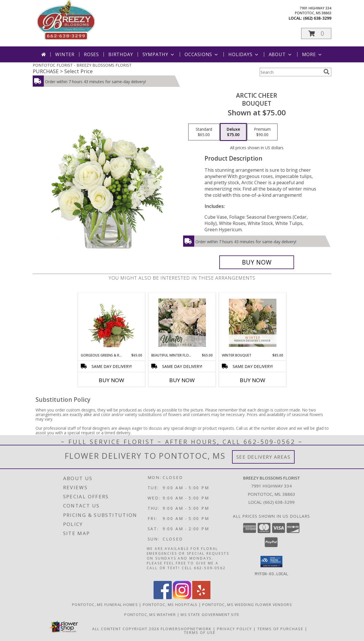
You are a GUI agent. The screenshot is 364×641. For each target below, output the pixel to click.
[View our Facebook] (163, 597)
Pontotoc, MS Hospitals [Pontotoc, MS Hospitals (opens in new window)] (170, 604)
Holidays (244, 54)
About (281, 54)
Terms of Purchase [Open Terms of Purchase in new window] (280, 628)
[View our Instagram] (182, 597)
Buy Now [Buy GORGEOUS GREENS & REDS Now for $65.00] (111, 380)
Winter (65, 54)
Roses (91, 54)
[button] (316, 33)
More (312, 54)
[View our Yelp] (201, 597)
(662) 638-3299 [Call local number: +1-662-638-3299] (317, 18)
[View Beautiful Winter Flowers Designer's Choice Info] (182, 323)
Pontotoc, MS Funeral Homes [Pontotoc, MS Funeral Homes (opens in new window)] (105, 604)
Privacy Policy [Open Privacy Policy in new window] (234, 628)
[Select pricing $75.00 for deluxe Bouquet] (233, 132)
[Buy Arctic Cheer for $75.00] (257, 262)
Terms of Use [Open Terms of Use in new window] (200, 632)
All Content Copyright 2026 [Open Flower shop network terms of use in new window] (126, 628)
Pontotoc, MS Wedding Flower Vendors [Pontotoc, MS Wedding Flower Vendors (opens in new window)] (247, 604)
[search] (326, 72)
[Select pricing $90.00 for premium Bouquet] (262, 132)
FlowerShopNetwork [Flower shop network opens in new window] (186, 628)
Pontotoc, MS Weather (150, 614)
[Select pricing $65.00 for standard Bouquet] (204, 132)
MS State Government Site (210, 614)
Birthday (121, 54)
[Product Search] (290, 72)
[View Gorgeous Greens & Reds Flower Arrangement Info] (112, 323)
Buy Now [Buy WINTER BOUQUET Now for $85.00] (253, 380)
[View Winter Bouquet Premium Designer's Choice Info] (253, 323)
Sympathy (159, 54)
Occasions (202, 54)
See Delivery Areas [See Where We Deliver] (263, 457)
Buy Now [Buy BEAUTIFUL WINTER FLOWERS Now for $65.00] (182, 380)
